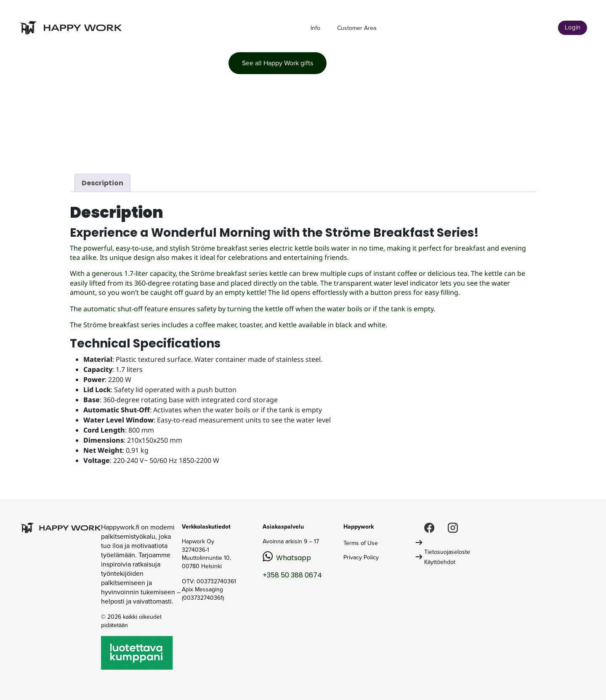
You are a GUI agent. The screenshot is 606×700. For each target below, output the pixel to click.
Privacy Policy (361, 557)
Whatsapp (294, 558)
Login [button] (573, 27)
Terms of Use (361, 543)
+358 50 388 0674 (292, 575)
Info (315, 28)
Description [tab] (102, 183)
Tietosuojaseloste (447, 552)
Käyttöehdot (440, 562)
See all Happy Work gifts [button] (278, 63)
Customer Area (357, 28)
